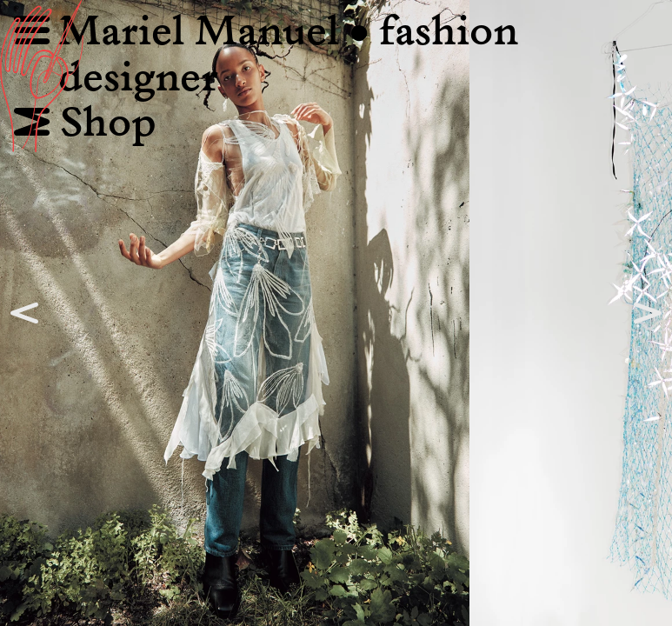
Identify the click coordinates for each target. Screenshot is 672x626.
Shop (85, 124)
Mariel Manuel (213, 33)
